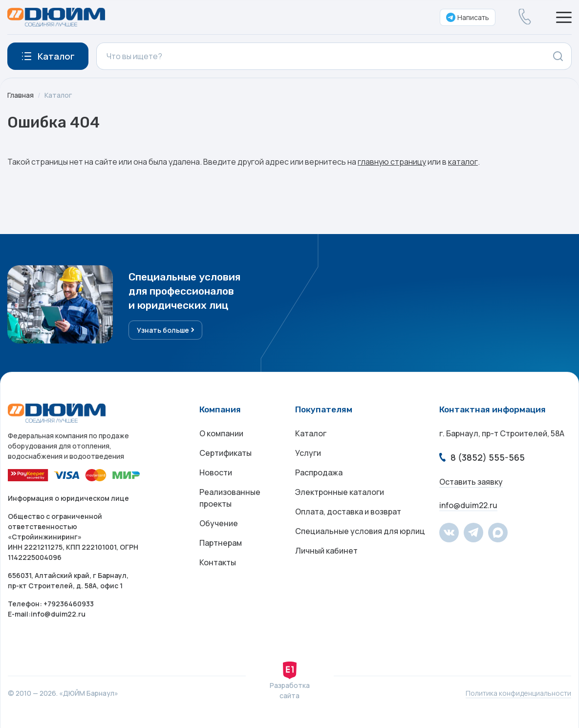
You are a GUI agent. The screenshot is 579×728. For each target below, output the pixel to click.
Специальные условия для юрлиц (360, 531)
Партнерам (221, 543)
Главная (21, 95)
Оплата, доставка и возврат (348, 512)
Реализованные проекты (230, 498)
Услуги (308, 453)
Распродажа (319, 472)
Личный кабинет (326, 551)
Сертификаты (225, 453)
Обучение (219, 523)
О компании (221, 433)
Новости (216, 472)
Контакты (218, 562)
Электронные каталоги (340, 492)
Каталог (58, 95)
